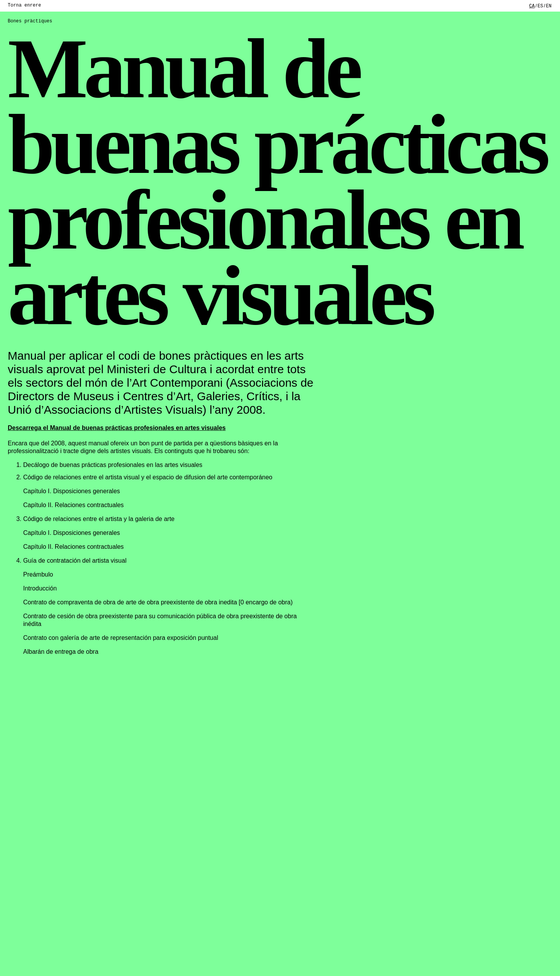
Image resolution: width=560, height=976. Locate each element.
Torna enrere (24, 5)
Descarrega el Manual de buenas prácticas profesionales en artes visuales (117, 428)
